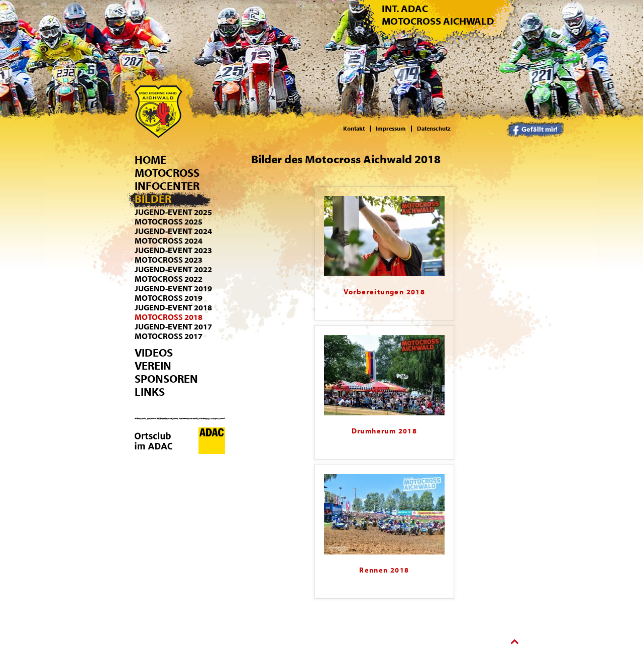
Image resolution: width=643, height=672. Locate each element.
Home (150, 160)
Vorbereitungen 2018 (385, 292)
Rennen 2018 (384, 571)
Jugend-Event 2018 (173, 308)
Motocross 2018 (169, 317)
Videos (154, 353)
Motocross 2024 (169, 241)
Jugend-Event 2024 (173, 232)
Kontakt (354, 129)
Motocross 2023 (169, 260)
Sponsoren (166, 379)
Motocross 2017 (169, 337)
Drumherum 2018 (385, 431)
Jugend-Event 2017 (173, 327)
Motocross (167, 173)
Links (150, 392)
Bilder (153, 199)
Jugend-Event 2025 (173, 212)
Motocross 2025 (169, 222)
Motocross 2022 (169, 279)
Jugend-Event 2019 (173, 289)
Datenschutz (434, 129)
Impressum (391, 129)
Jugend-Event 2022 (173, 270)
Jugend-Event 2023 (173, 251)
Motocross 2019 (169, 298)
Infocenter (167, 186)
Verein (153, 366)
